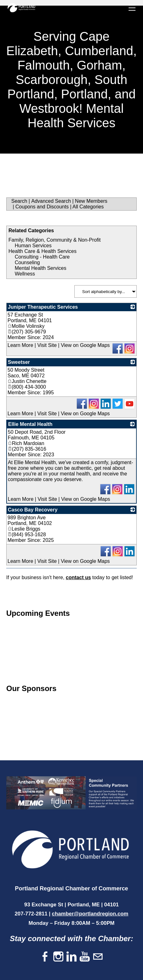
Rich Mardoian (26, 443)
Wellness (25, 274)
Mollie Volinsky (26, 326)
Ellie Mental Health (30, 424)
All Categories (88, 207)
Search (19, 201)
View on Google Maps (85, 345)
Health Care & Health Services (42, 251)
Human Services (33, 246)
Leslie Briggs (24, 529)
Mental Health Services (41, 268)
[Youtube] (85, 957)
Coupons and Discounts (42, 207)
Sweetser (19, 362)
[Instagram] (58, 957)
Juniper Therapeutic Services (43, 307)
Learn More (20, 345)
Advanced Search (51, 201)
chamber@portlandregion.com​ (90, 914)
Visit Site (47, 345)
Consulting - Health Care (42, 257)
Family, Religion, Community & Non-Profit (55, 240)
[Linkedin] (71, 957)
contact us (78, 577)
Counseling (27, 262)
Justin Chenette (27, 381)
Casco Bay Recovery (33, 510)
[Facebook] (45, 957)
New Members (91, 201)
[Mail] (98, 957)
